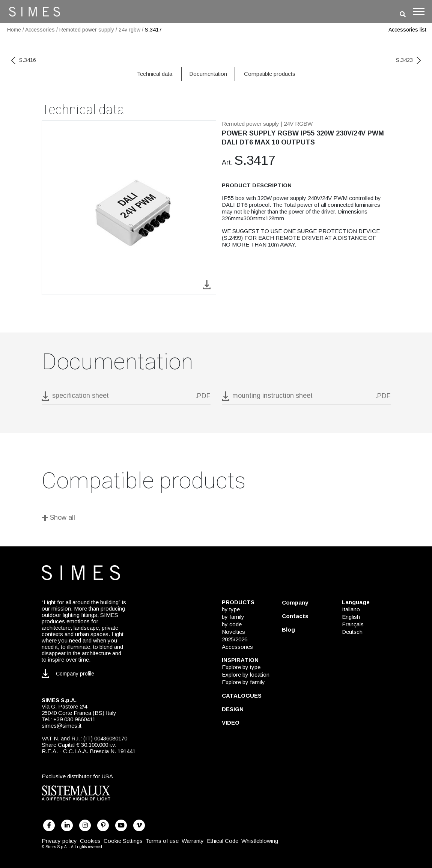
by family (233, 617)
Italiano (351, 609)
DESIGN (233, 709)
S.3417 (153, 30)
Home (14, 30)
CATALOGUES (242, 696)
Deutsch (352, 632)
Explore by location (246, 675)
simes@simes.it (62, 726)
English (351, 617)
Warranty (193, 841)
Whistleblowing (260, 841)
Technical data (155, 74)
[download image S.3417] (207, 284)
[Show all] (216, 519)
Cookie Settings (123, 841)
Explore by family (243, 682)
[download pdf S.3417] (126, 398)
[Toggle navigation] (419, 12)
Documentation (208, 74)
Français (353, 624)
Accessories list (407, 30)
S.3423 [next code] (408, 60)
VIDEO (231, 723)
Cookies (90, 841)
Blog (288, 630)
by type (231, 609)
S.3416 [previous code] (24, 60)
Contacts (295, 616)
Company (295, 602)
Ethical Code (223, 841)
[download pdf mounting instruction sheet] (306, 398)
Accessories (40, 30)
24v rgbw (129, 30)
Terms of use (162, 841)
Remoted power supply (87, 30)
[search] (403, 14)
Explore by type (241, 667)
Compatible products (270, 74)
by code (232, 624)
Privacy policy (59, 841)
